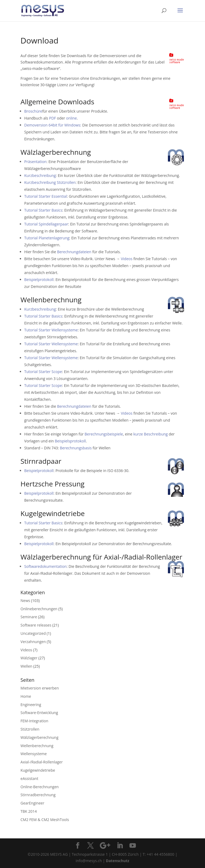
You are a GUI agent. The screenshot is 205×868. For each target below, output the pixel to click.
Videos (127, 259)
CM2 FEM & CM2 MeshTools (45, 820)
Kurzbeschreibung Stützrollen (50, 182)
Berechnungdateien (74, 252)
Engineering (31, 705)
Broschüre (33, 111)
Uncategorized (33, 633)
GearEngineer (32, 803)
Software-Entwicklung (39, 713)
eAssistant (29, 778)
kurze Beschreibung (150, 434)
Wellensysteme (34, 754)
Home (26, 696)
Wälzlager (29, 658)
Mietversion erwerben (40, 688)
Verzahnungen (33, 642)
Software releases (36, 625)
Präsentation (35, 162)
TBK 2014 (29, 811)
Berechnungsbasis (76, 448)
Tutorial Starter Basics (43, 210)
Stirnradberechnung (38, 795)
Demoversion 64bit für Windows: (53, 125)
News (25, 601)
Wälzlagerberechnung (40, 737)
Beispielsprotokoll (70, 441)
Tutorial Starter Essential (46, 196)
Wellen (26, 666)
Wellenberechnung (37, 746)
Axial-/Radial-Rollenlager (42, 762)
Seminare (29, 617)
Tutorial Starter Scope (43, 372)
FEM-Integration (34, 721)
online (71, 118)
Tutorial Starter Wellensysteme (51, 330)
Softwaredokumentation (46, 566)
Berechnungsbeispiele (104, 434)
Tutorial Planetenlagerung (47, 238)
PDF (53, 118)
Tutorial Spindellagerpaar (46, 224)
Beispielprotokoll (39, 280)
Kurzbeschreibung (40, 175)
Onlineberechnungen (39, 609)
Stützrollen (30, 729)
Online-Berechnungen (40, 787)
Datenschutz (118, 861)
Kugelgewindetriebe (38, 770)
